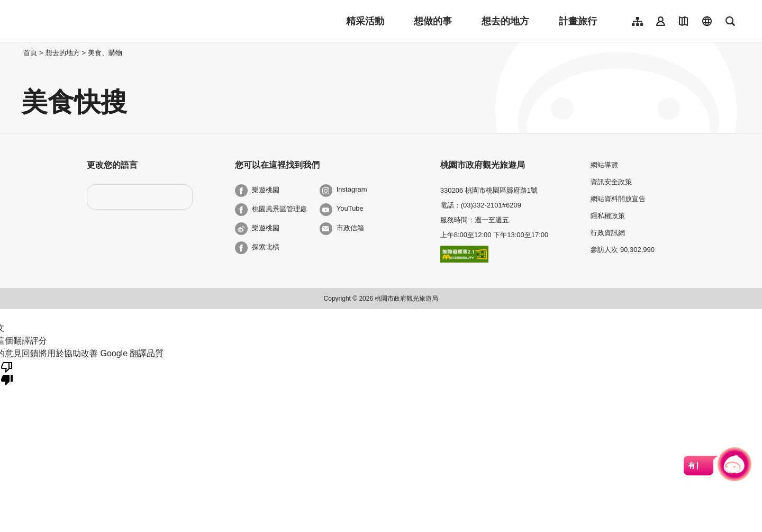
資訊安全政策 (611, 182)
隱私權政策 (608, 216)
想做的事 (433, 21)
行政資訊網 (608, 233)
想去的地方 (505, 21)
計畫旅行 (578, 21)
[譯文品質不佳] (7, 373)
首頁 (30, 53)
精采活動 (365, 21)
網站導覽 (604, 165)
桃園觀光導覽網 (91, 21)
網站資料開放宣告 (618, 199)
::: (18, 53)
